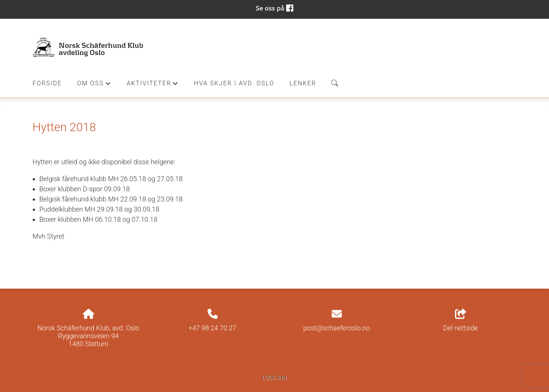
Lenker (303, 83)
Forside (47, 83)
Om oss (94, 85)
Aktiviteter (153, 85)
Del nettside (461, 321)
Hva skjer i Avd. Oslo (234, 83)
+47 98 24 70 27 (212, 328)
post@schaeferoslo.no (336, 328)
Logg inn (274, 378)
